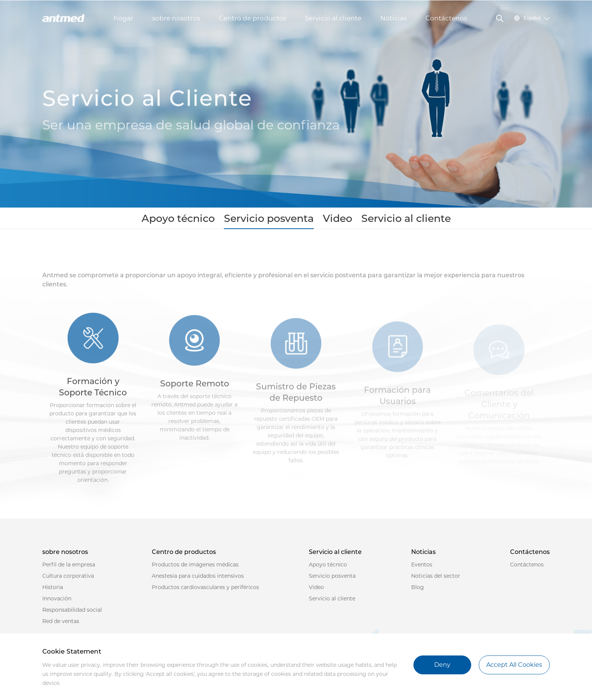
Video (326, 220)
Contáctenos (446, 18)
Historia (53, 591)
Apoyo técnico (212, 220)
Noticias (393, 18)
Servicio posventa (275, 220)
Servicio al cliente (333, 18)
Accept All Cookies (514, 665)
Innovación (57, 602)
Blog (418, 591)
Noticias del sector (436, 579)
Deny (442, 665)
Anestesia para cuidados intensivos (198, 579)
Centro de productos (253, 18)
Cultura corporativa (68, 579)
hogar (123, 18)
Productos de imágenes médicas (195, 568)
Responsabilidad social (72, 613)
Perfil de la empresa (69, 568)
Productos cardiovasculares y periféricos (205, 591)
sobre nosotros (176, 18)
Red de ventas (61, 625)
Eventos (422, 568)
